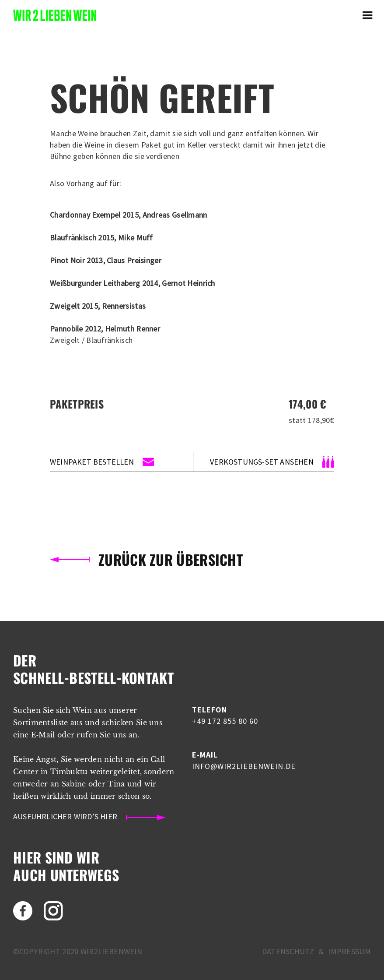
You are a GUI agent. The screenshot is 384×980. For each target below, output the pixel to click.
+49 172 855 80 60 (225, 721)
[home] (55, 15)
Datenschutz (288, 951)
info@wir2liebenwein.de (244, 766)
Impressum (349, 951)
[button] (367, 15)
